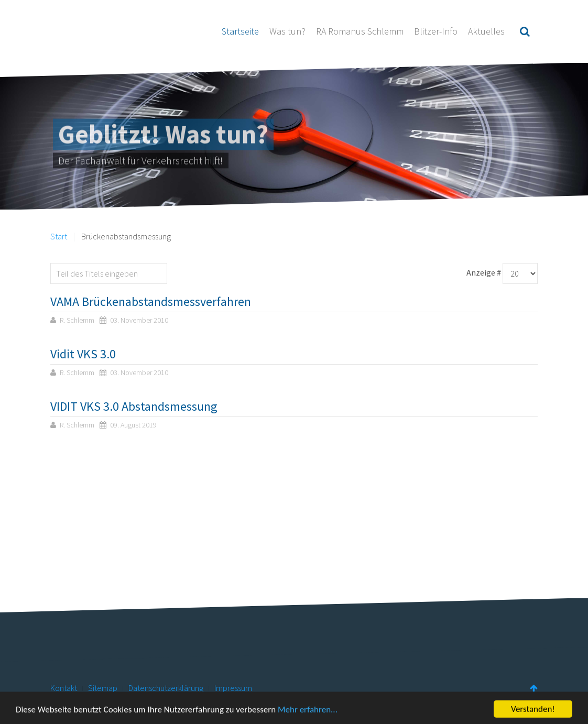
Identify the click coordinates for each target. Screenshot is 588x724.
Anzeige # (484, 272)
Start (59, 236)
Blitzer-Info (436, 31)
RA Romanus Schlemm (360, 31)
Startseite (240, 31)
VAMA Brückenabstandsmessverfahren (151, 301)
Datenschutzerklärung (166, 688)
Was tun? (287, 31)
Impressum (233, 688)
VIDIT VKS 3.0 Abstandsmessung (134, 406)
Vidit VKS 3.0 (83, 354)
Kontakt (64, 688)
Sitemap (103, 688)
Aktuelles (486, 31)
